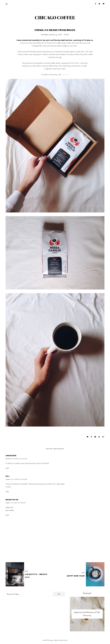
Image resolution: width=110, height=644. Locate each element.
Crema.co (65, 75)
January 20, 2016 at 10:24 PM (16, 479)
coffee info (9, 507)
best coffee (10, 510)
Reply (7, 468)
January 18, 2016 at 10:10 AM (16, 459)
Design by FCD (63, 640)
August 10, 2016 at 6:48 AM (16, 503)
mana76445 (12, 500)
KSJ (7, 476)
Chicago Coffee (55, 17)
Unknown (11, 456)
